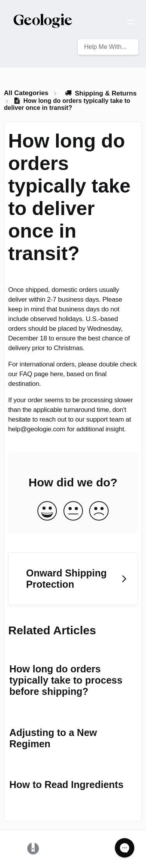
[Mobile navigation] (130, 23)
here (57, 374)
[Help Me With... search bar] (108, 47)
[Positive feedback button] (47, 511)
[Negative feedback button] (99, 511)
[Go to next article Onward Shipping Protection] (73, 579)
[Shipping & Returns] (100, 93)
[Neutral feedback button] (73, 511)
